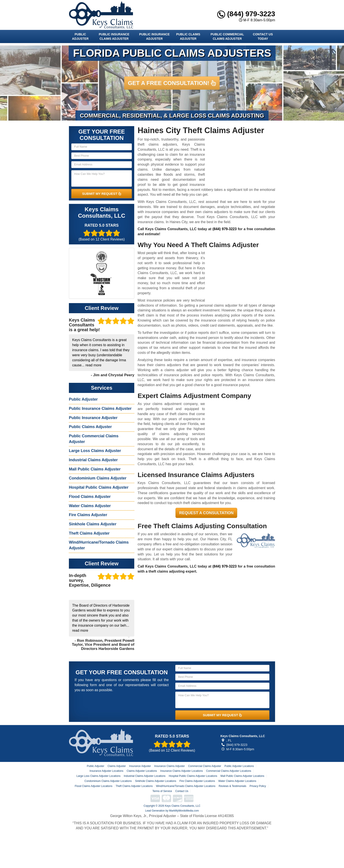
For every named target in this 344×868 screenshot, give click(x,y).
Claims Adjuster (117, 766)
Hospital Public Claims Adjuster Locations (193, 776)
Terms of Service (162, 791)
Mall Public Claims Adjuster (95, 469)
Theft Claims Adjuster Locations (134, 786)
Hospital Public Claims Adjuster (99, 487)
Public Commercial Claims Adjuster (227, 36)
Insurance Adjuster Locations (106, 771)
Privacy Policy (258, 786)
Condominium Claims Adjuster (98, 478)
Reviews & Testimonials (233, 786)
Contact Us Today (263, 36)
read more (93, 365)
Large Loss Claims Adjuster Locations (98, 776)
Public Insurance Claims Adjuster (114, 36)
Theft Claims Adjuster (89, 533)
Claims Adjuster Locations (142, 771)
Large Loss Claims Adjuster (95, 451)
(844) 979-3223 (246, 14)
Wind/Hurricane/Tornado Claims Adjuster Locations (186, 786)
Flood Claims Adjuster (90, 497)
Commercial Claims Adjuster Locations (228, 771)
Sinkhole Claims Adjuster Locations (155, 781)
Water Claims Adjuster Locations (237, 781)
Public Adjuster (80, 36)
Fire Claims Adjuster (88, 515)
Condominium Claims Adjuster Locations (108, 781)
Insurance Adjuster (140, 766)
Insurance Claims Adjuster (169, 766)
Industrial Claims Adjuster (93, 460)
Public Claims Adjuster (188, 36)
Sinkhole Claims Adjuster (93, 524)
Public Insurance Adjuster (154, 36)
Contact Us (182, 791)
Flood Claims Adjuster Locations (94, 786)
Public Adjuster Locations (239, 766)
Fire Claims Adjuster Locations (197, 781)
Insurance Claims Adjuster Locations (181, 771)
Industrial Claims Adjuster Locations (145, 776)
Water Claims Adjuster (90, 506)
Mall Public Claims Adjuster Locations (242, 776)
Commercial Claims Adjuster (205, 766)
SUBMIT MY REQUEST (102, 194)
